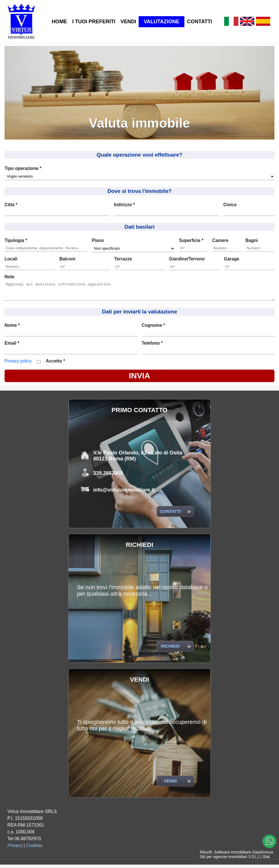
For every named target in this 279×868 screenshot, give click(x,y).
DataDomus (263, 856)
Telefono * (152, 346)
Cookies (34, 849)
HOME (59, 22)
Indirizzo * (124, 205)
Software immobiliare (233, 856)
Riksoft (206, 856)
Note (10, 277)
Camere (220, 240)
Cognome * (153, 329)
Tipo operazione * (23, 168)
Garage (232, 259)
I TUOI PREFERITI (94, 22)
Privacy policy (18, 364)
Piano (98, 240)
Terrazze (123, 259)
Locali (11, 259)
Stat (266, 860)
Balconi (67, 259)
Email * (12, 346)
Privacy (15, 849)
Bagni (252, 240)
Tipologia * (16, 240)
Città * (11, 205)
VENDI (128, 22)
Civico (230, 205)
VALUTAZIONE (162, 22)
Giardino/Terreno (187, 259)
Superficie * (191, 240)
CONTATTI (199, 22)
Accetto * (55, 364)
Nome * (12, 329)
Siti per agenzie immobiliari (223, 860)
